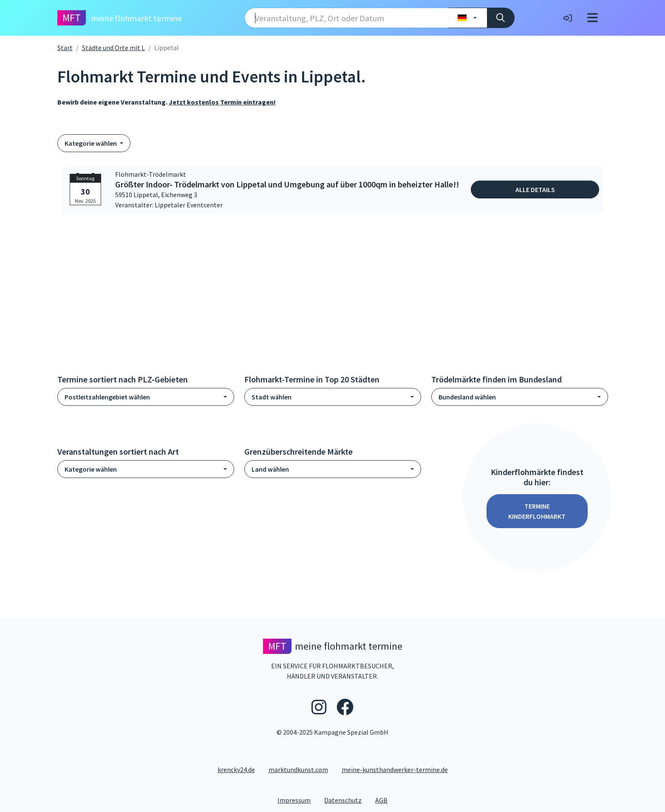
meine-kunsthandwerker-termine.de (395, 770)
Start (65, 48)
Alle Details (535, 190)
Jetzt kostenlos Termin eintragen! (222, 102)
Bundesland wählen (467, 397)
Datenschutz (346, 800)
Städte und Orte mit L (113, 48)
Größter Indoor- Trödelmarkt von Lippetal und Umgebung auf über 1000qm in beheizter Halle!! (287, 184)
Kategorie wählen (91, 143)
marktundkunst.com (298, 770)
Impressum (297, 800)
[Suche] (501, 18)
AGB (385, 800)
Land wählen (270, 469)
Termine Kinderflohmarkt (537, 511)
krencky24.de (236, 770)
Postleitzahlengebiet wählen (107, 397)
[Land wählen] (467, 18)
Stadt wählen (272, 397)
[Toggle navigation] (593, 18)
